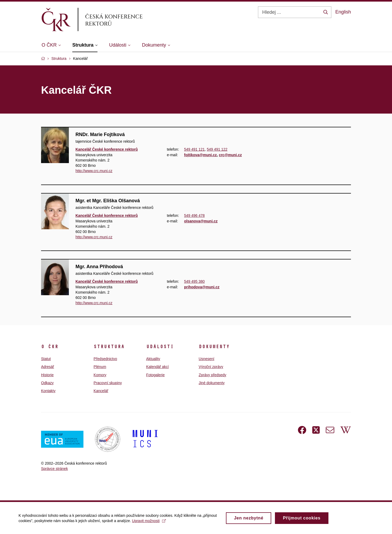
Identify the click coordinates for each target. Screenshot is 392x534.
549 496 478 (194, 216)
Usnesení (206, 359)
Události (160, 347)
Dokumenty (214, 347)
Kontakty (48, 391)
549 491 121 (194, 149)
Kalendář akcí (158, 367)
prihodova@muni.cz (202, 287)
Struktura (109, 347)
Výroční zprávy (211, 367)
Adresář (48, 367)
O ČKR (50, 347)
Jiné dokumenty (212, 383)
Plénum (100, 367)
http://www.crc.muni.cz (94, 171)
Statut (46, 359)
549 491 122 (217, 149)
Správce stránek (54, 469)
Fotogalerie (155, 375)
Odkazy (47, 383)
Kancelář (101, 391)
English (343, 12)
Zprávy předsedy (212, 375)
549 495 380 (194, 282)
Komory (100, 375)
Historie (47, 375)
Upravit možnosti (149, 523)
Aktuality (153, 359)
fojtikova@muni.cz (200, 155)
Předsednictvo (105, 359)
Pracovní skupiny (108, 383)
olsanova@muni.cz (201, 221)
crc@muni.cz (230, 155)
